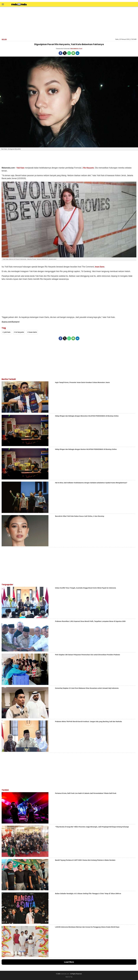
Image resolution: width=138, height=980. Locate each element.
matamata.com (65, 974)
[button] (3, 4)
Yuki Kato (20, 168)
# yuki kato (6, 332)
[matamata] (19, 5)
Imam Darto (100, 267)
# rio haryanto (19, 332)
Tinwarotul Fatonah (63, 49)
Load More (69, 962)
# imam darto (32, 332)
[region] (69, 22)
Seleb (4, 39)
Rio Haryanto (89, 168)
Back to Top (69, 977)
